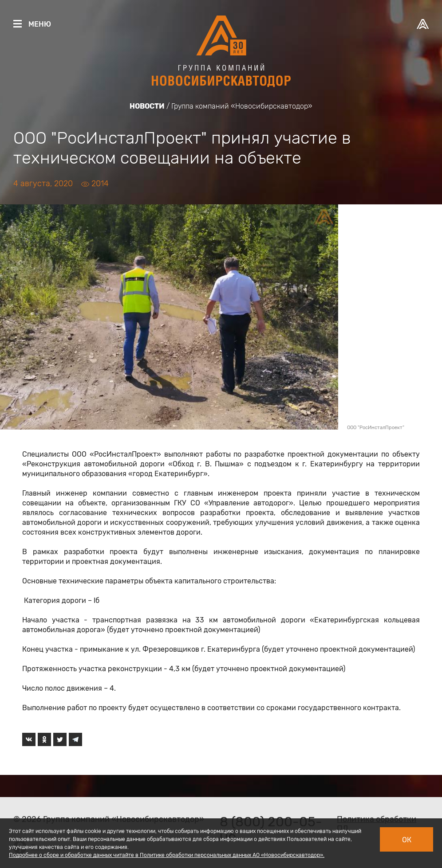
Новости (147, 106)
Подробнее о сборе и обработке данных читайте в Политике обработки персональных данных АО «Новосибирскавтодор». (167, 855)
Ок (407, 840)
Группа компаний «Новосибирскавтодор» (242, 106)
